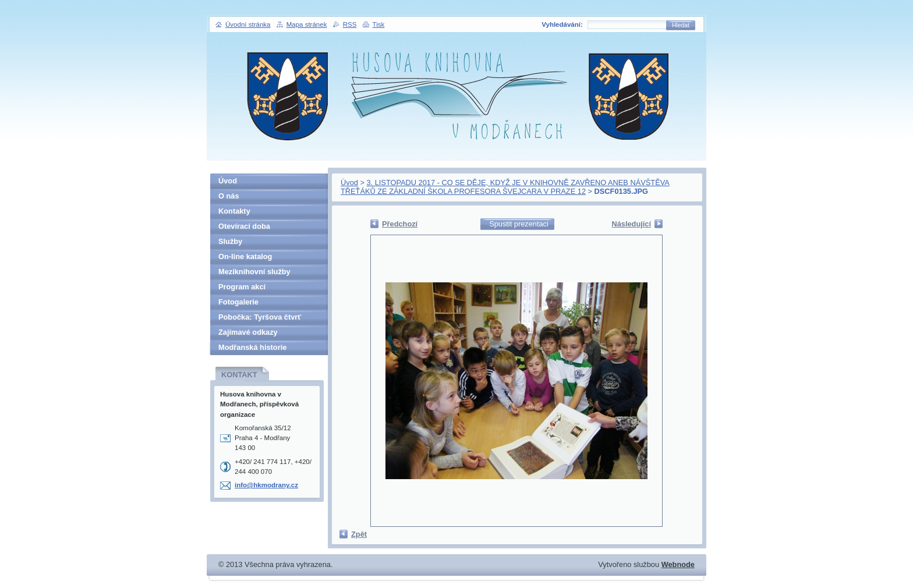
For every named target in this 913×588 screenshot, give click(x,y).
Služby (230, 241)
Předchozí (400, 224)
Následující (631, 224)
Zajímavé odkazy (248, 332)
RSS (350, 24)
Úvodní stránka (248, 24)
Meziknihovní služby (254, 272)
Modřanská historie (252, 347)
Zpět (359, 534)
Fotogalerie (238, 302)
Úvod (349, 183)
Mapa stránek (307, 24)
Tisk (379, 24)
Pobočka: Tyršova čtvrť (260, 317)
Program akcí (242, 287)
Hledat (681, 25)
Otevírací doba (244, 226)
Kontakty (234, 211)
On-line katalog (245, 256)
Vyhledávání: (562, 24)
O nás (229, 196)
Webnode (678, 564)
